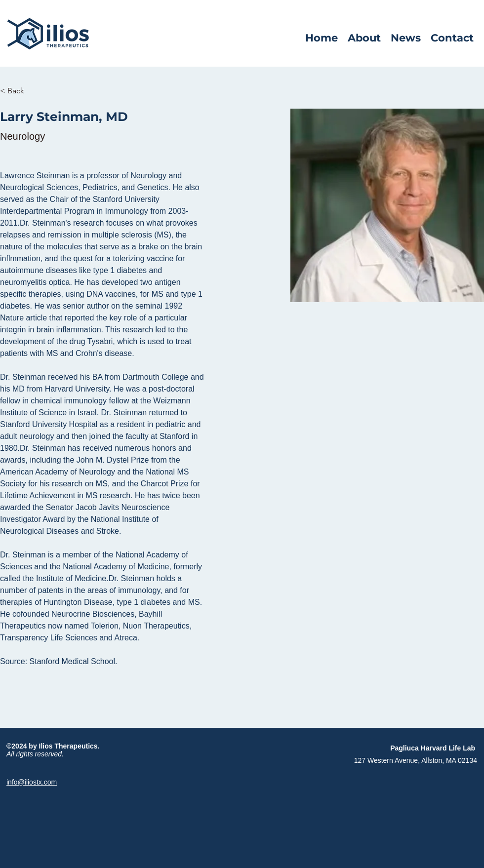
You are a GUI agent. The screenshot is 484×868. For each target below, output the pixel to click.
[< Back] (20, 91)
